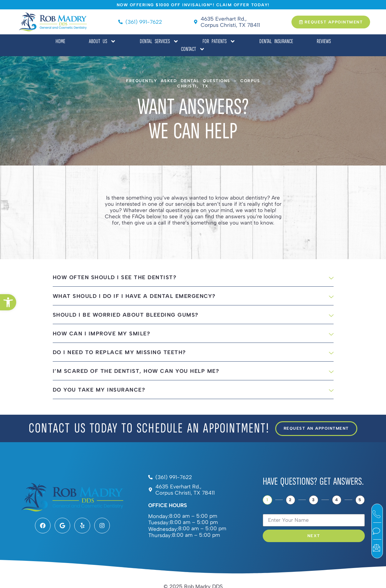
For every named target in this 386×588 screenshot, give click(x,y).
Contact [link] (193, 49)
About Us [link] (103, 41)
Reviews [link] (324, 41)
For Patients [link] (219, 41)
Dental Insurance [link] (276, 41)
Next (314, 536)
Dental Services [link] (159, 41)
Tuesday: (159, 523)
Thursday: (160, 535)
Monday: (159, 516)
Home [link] (60, 41)
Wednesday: (163, 529)
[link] (8, 302)
